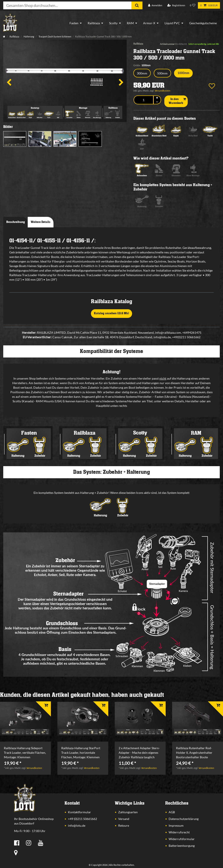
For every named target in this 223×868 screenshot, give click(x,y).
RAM (130, 23)
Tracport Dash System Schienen (55, 36)
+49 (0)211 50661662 (82, 819)
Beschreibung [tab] (16, 222)
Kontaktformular (79, 812)
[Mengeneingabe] (143, 100)
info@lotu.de (77, 825)
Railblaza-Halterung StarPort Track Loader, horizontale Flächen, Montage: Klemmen (81, 753)
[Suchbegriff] (67, 5)
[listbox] (25, 719)
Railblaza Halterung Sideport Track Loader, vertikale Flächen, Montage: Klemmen (25, 753)
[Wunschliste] (193, 6)
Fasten (74, 23)
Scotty (113, 23)
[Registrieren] (176, 6)
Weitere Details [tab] (41, 222)
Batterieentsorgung (182, 846)
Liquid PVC (172, 23)
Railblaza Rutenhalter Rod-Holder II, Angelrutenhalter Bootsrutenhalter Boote (194, 753)
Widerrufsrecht (179, 832)
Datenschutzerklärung (184, 819)
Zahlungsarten (128, 812)
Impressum (176, 825)
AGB (172, 812)
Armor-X (149, 23)
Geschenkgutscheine (203, 23)
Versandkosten (162, 91)
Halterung (29, 36)
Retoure (124, 825)
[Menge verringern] (157, 102)
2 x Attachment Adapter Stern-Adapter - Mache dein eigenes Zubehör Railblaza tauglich (139, 753)
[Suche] (137, 5)
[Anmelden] (155, 6)
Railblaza (94, 23)
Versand (124, 819)
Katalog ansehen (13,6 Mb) (111, 313)
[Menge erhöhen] (157, 98)
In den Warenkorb (177, 101)
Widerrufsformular (182, 839)
